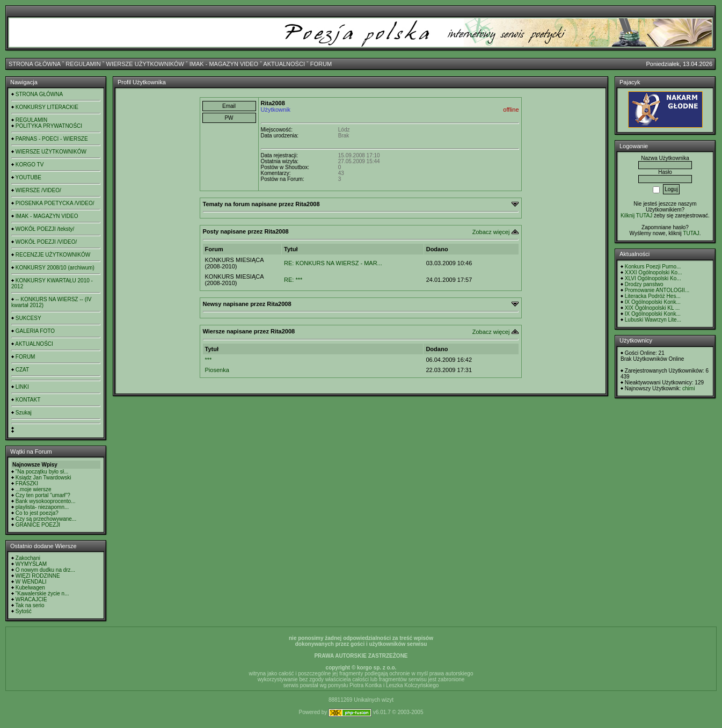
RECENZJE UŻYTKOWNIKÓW (53, 255)
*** (209, 360)
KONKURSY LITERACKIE (47, 107)
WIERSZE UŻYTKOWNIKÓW (145, 64)
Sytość (24, 611)
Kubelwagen (30, 588)
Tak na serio (30, 605)
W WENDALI (31, 582)
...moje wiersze (34, 489)
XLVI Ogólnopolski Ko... (653, 278)
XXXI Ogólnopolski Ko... (654, 272)
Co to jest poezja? (37, 513)
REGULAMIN (83, 64)
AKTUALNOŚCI (284, 64)
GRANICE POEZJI (38, 525)
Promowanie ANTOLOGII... (657, 290)
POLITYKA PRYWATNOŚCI (49, 126)
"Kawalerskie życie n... (42, 594)
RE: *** (293, 280)
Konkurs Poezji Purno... (653, 267)
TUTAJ (691, 233)
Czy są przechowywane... (46, 519)
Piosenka (217, 370)
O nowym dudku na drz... (45, 570)
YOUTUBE (28, 177)
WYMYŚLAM (31, 564)
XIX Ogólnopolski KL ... (652, 308)
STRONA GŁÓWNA (35, 64)
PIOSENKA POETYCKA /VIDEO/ (55, 203)
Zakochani (28, 558)
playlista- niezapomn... (42, 507)
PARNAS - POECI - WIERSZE (52, 139)
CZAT (22, 370)
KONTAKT (28, 400)
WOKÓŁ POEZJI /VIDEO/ (46, 242)
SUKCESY (28, 318)
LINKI (22, 387)
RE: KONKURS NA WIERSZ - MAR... (333, 263)
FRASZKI (27, 483)
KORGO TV (30, 165)
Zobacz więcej (491, 232)
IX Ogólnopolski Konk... (653, 302)
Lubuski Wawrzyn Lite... (653, 320)
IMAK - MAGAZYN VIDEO (224, 64)
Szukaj (24, 413)
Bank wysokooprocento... (46, 501)
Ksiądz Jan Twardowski (43, 478)
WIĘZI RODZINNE (38, 576)
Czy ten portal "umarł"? (43, 495)
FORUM (321, 64)
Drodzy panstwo (644, 284)
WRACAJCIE (31, 599)
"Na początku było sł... (42, 472)
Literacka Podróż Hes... (653, 296)
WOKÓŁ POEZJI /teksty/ (45, 229)
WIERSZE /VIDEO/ (38, 190)
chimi (688, 388)
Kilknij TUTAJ (636, 216)
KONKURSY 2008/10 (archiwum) (55, 268)
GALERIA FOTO (35, 331)
